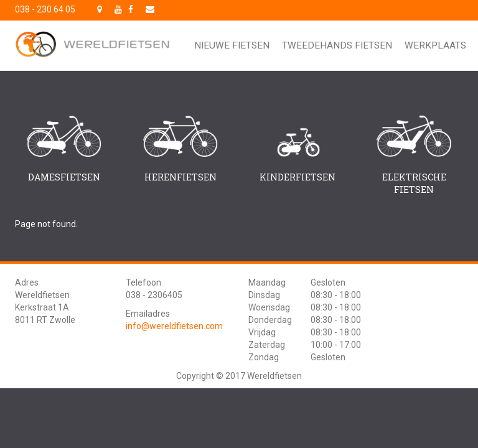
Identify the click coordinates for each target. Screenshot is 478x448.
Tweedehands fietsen (337, 45)
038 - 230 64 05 (45, 9)
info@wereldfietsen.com (174, 326)
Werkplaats (435, 45)
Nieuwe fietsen (232, 45)
